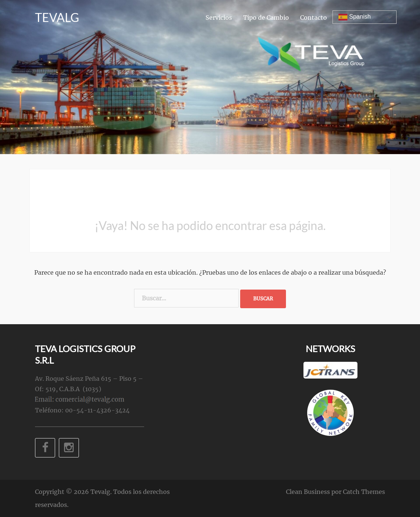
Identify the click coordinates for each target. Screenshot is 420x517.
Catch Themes (364, 492)
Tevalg (57, 18)
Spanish (354, 18)
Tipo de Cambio (266, 18)
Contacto (314, 18)
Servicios (219, 18)
